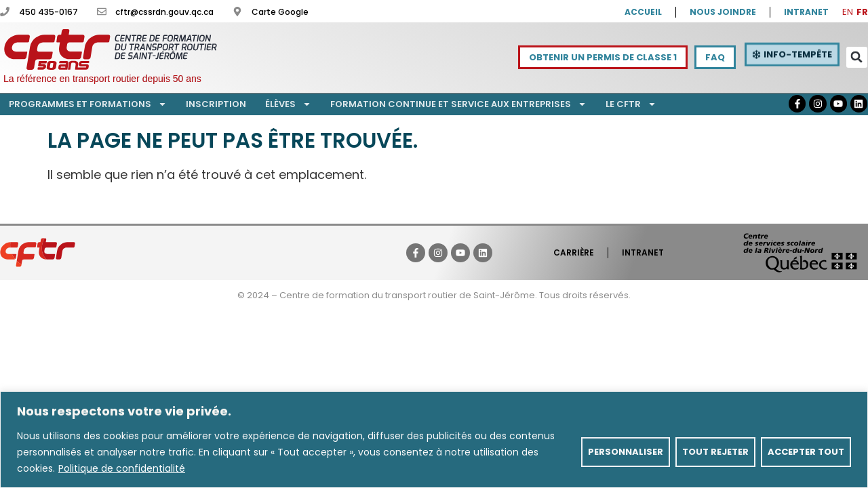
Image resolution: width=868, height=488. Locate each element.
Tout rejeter (715, 452)
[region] (434, 440)
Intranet (643, 252)
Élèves (288, 104)
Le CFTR (631, 104)
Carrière (574, 252)
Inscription (216, 104)
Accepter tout (806, 452)
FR (862, 12)
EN (848, 12)
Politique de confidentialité (122, 468)
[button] (857, 57)
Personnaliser (626, 452)
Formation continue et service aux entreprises (458, 104)
